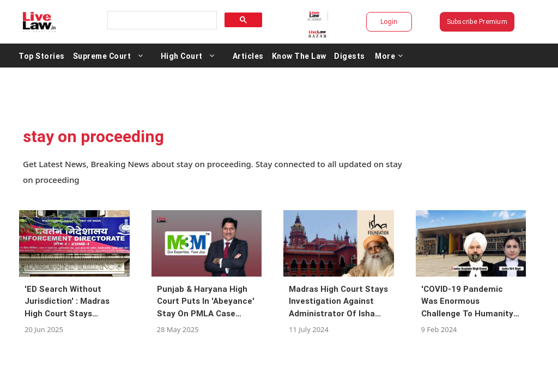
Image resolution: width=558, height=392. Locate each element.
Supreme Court (148, 56)
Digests (396, 56)
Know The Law (345, 56)
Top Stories (88, 56)
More (435, 56)
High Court (228, 56)
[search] (177, 20)
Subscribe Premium (448, 22)
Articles (295, 56)
